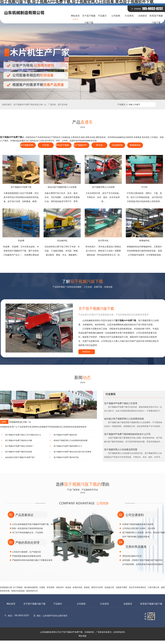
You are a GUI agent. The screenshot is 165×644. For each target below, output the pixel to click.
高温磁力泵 (109, 587)
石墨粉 (42, 587)
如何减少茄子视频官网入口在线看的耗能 (124, 419)
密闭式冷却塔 (97, 587)
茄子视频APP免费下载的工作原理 (121, 403)
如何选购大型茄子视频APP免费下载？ (20, 457)
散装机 (87, 587)
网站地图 (82, 636)
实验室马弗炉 (122, 587)
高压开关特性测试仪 (137, 587)
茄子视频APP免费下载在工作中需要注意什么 (23, 435)
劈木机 (99, 145)
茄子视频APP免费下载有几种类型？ (20, 446)
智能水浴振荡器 (18, 591)
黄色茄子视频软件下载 (64, 145)
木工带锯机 (18, 587)
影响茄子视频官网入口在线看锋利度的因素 (71, 440)
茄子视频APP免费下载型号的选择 (19, 452)
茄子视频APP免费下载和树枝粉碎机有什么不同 (127, 434)
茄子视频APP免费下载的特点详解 (19, 440)
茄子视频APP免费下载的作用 (65, 435)
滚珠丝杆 (60, 587)
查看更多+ (87, 352)
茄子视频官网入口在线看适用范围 (121, 450)
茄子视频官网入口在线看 (28, 145)
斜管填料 (51, 587)
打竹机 (46, 145)
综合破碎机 (117, 145)
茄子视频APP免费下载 (81, 145)
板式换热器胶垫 (31, 587)
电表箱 (68, 587)
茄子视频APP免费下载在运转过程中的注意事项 (72, 452)
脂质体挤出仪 (32, 591)
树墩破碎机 (135, 145)
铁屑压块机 (78, 587)
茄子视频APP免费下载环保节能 (66, 457)
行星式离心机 (154, 587)
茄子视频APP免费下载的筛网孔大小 (68, 446)
